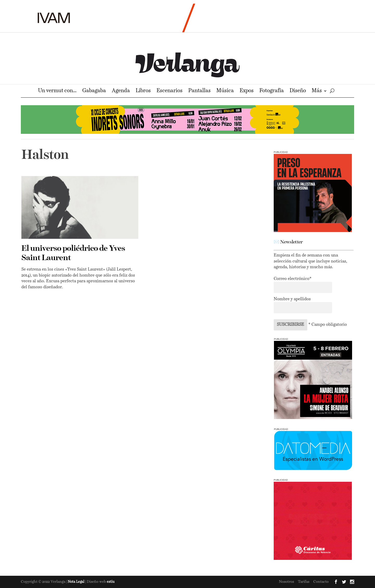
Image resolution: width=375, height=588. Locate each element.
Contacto (321, 582)
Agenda (121, 91)
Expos (247, 91)
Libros (143, 91)
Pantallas (199, 91)
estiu (111, 582)
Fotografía (272, 91)
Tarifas (304, 582)
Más (317, 91)
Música (225, 91)
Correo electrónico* (293, 279)
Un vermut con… (57, 91)
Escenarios (170, 91)
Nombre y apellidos (292, 299)
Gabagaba (94, 91)
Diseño (298, 91)
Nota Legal (76, 582)
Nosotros (286, 582)
